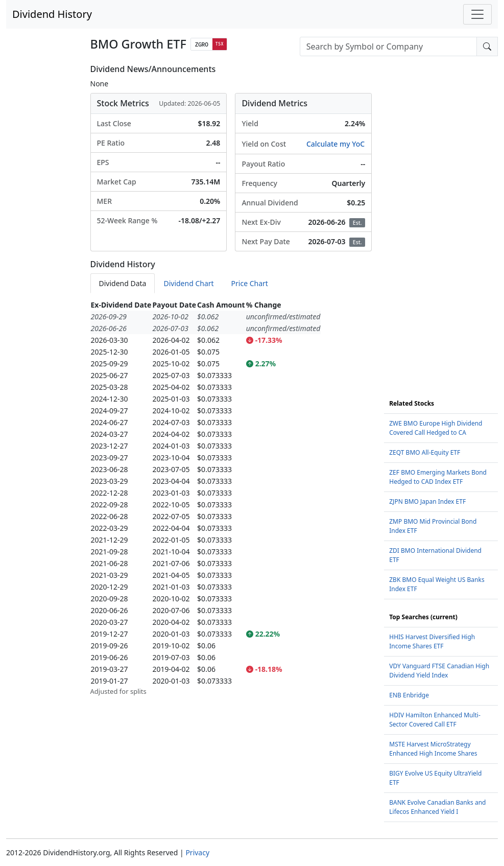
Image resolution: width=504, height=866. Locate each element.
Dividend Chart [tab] (188, 283)
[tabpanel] (231, 498)
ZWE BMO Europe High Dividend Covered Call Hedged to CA (436, 428)
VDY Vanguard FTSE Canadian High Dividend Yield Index (439, 671)
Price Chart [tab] (250, 283)
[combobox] (388, 46)
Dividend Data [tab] (123, 283)
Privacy (197, 852)
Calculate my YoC (335, 144)
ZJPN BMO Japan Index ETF (427, 501)
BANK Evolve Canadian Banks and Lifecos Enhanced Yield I (437, 807)
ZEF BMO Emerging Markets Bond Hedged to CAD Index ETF (438, 477)
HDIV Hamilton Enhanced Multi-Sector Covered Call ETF (435, 720)
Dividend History (52, 14)
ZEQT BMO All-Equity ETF (425, 452)
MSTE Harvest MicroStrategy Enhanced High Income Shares (433, 749)
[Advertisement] (441, 218)
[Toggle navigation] (477, 14)
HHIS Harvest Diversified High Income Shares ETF (432, 641)
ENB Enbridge (409, 695)
